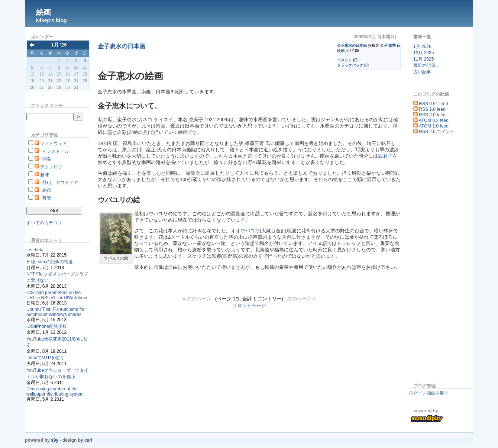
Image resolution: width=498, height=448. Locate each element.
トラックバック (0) (353, 65)
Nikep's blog (51, 20)
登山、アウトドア (60, 183)
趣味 (45, 175)
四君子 (385, 156)
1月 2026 (422, 46)
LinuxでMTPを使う (45, 358)
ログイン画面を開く (429, 393)
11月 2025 (423, 59)
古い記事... (424, 72)
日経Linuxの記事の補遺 (50, 262)
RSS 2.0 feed (432, 115)
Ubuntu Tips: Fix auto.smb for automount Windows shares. (56, 312)
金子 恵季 (388, 46)
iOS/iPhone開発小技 (47, 326)
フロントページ (249, 305)
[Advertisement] (431, 260)
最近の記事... (426, 65)
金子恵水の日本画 (352, 46)
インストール (56, 151)
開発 (47, 159)
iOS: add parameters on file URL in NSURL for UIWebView (57, 295)
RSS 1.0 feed (432, 109)
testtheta (35, 250)
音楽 (47, 198)
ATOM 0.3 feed (434, 120)
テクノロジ (51, 167)
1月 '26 (59, 45)
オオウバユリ (245, 231)
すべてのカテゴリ (44, 223)
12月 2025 (423, 53)
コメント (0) (347, 60)
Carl (88, 440)
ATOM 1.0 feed (434, 126)
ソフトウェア (54, 144)
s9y (55, 440)
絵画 (43, 12)
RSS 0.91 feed (433, 104)
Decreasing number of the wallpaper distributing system (55, 391)
